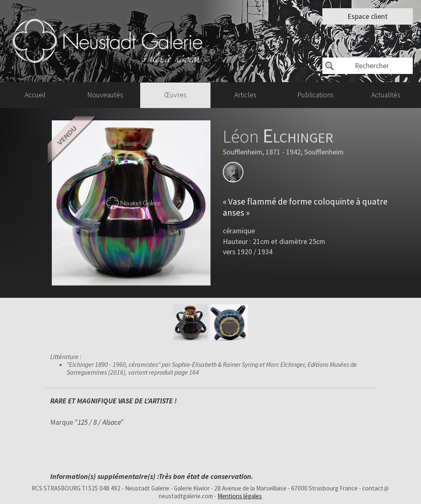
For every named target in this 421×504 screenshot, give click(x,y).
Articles (245, 95)
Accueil (35, 95)
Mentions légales (240, 496)
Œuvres (175, 95)
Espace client (368, 16)
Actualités (386, 95)
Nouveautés (105, 95)
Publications (316, 95)
